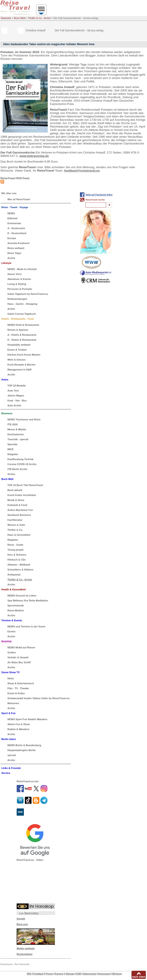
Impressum (104, 974)
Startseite (6, 18)
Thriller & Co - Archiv (40, 18)
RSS (29, 974)
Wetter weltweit (26, 948)
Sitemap (70, 974)
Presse (49, 974)
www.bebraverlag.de (34, 156)
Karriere (59, 974)
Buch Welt (20, 18)
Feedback (38, 974)
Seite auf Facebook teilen (99, 195)
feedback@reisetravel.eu (82, 171)
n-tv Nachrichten (29, 913)
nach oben (139, 977)
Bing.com (22, 924)
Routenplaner (25, 954)
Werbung (117, 974)
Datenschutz (89, 974)
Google (21, 919)
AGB (78, 974)
